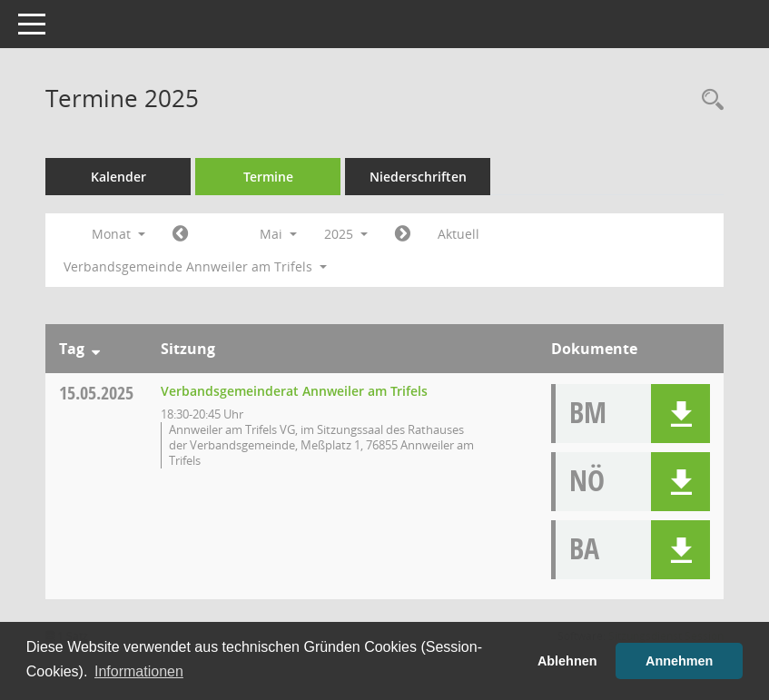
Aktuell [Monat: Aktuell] (458, 234)
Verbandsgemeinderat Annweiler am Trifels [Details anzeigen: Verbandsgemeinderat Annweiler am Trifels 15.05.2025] (294, 391)
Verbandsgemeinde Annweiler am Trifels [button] (195, 266)
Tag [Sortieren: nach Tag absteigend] (72, 349)
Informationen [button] (139, 671)
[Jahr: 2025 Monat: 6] (403, 234)
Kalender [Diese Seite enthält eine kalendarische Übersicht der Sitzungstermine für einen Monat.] (118, 177)
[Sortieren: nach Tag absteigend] (96, 349)
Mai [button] (278, 234)
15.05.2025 (96, 393)
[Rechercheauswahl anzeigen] (708, 100)
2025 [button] (346, 234)
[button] (680, 414)
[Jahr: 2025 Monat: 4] (180, 234)
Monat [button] (118, 234)
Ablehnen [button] (567, 661)
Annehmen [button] (679, 661)
